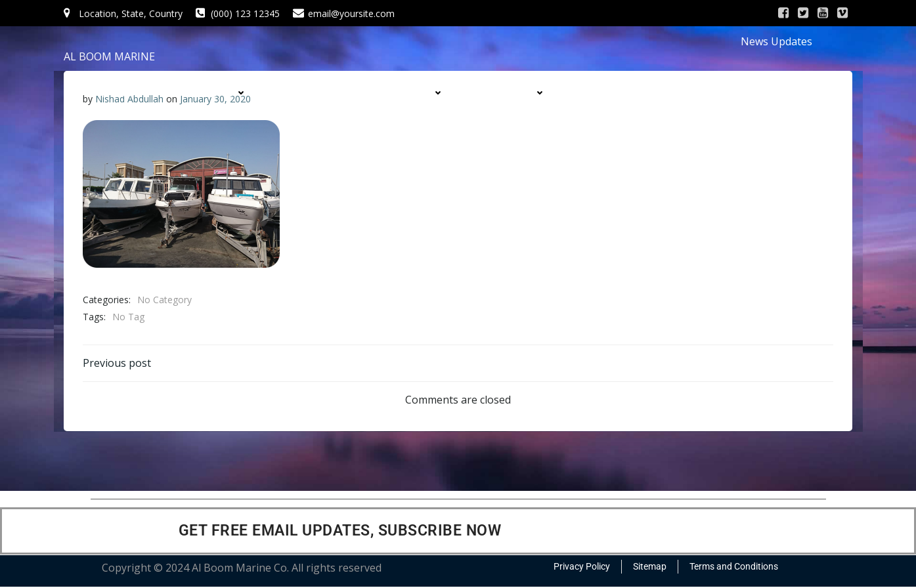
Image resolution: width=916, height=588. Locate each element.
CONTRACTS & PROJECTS (650, 93)
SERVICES (316, 93)
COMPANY (219, 93)
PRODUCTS (414, 93)
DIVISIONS (518, 93)
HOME (129, 93)
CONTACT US (677, 118)
